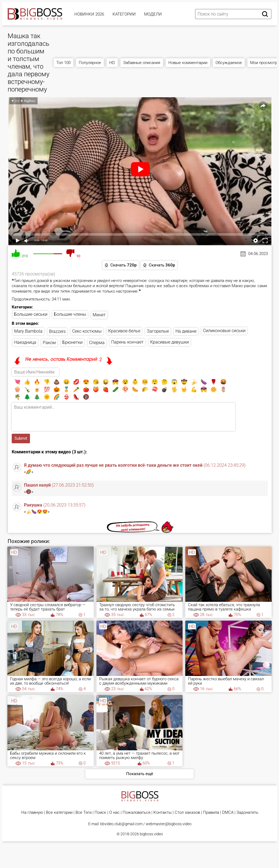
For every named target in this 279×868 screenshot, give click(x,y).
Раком (49, 343)
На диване (186, 331)
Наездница (25, 342)
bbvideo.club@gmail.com (121, 824)
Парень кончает (127, 342)
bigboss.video (151, 834)
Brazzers (57, 331)
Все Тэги (84, 813)
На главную (32, 813)
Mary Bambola (28, 331)
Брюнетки (72, 342)
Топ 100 (63, 63)
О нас (114, 813)
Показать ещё (140, 774)
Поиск (100, 813)
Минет (99, 315)
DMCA (228, 813)
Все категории (59, 813)
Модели (153, 14)
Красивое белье (124, 331)
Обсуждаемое (229, 63)
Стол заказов (187, 813)
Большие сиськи (31, 314)
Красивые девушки (169, 342)
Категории (124, 14)
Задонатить (247, 813)
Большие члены (70, 314)
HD (112, 63)
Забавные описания (142, 63)
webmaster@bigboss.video (169, 824)
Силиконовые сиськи (224, 331)
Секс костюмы (87, 331)
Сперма (97, 343)
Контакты (163, 813)
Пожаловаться (137, 813)
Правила (211, 813)
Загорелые (158, 331)
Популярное (90, 63)
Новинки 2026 (89, 14)
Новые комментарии (188, 63)
